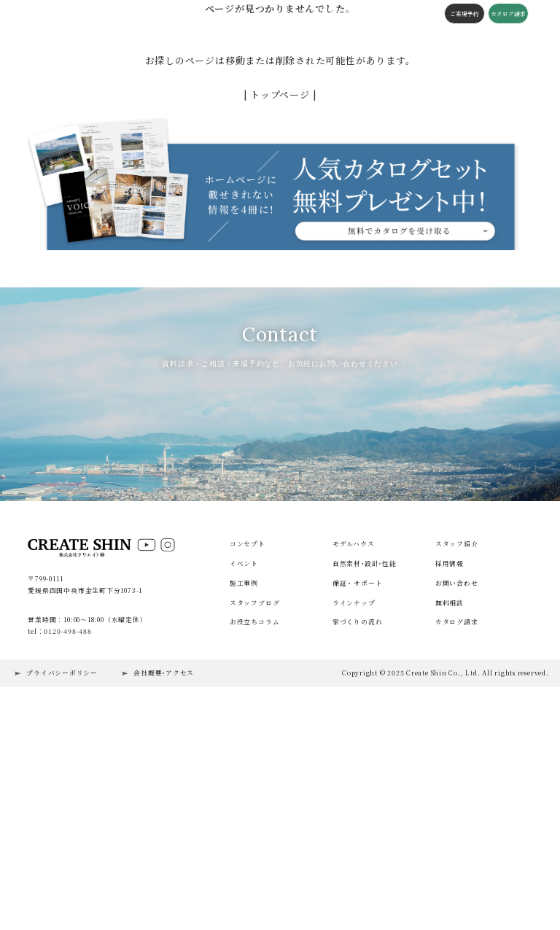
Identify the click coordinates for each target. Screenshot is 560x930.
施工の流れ (342, 13)
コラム (311, 13)
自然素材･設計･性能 (365, 779)
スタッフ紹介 (457, 759)
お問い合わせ (457, 798)
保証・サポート (357, 798)
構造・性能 (230, 13)
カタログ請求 (505, 13)
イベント (127, 13)
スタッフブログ (273, 13)
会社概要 (376, 13)
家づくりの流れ (357, 837)
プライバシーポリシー (62, 888)
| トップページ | (280, 94)
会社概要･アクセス (164, 888)
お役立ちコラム (254, 837)
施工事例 (158, 13)
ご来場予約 (462, 13)
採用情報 (450, 779)
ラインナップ (354, 818)
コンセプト (192, 13)
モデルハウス (354, 759)
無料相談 (450, 818)
